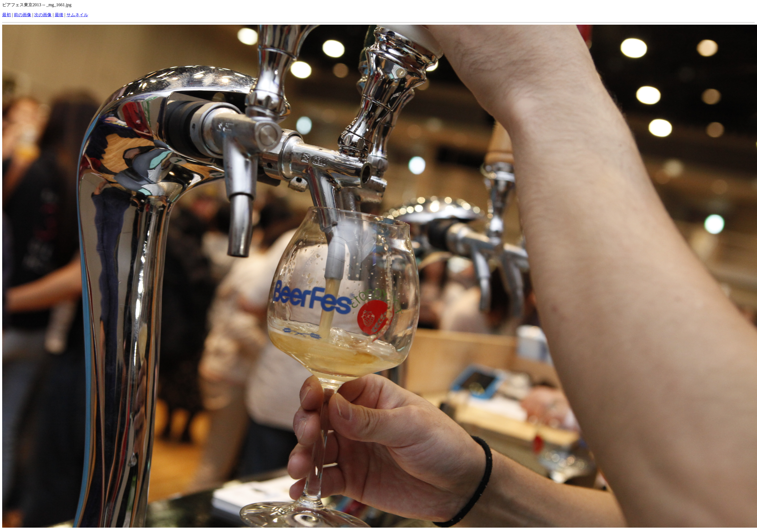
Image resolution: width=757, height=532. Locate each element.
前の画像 (23, 15)
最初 (7, 15)
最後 (59, 15)
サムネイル (77, 15)
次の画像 (43, 15)
